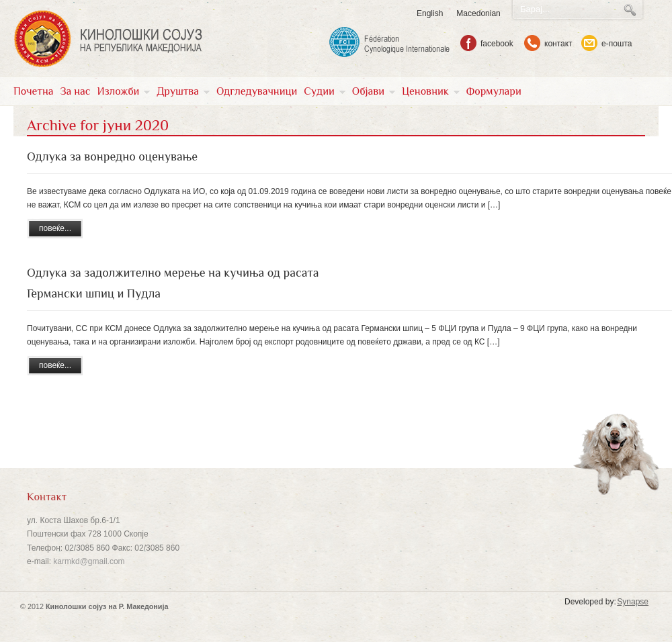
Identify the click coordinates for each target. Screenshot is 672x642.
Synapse (633, 602)
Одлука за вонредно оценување (112, 156)
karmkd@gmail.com (89, 561)
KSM (108, 39)
